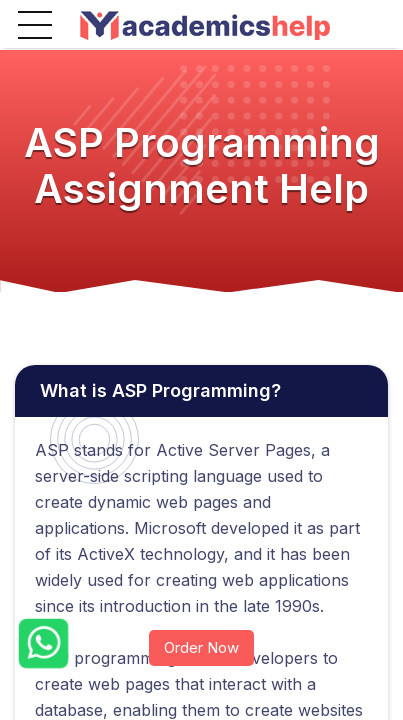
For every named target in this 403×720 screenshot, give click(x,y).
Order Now (201, 647)
